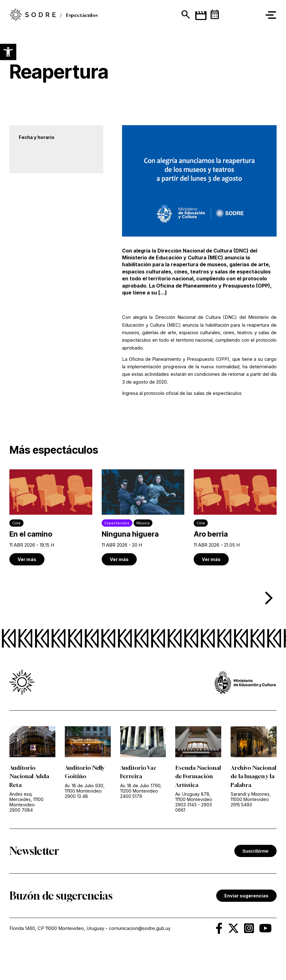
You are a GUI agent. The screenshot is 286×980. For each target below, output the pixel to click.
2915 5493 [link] (241, 813)
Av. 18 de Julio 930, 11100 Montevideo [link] (85, 788)
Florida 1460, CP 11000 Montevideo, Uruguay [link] (57, 937)
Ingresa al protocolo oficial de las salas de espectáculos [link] (182, 393)
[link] (51, 518)
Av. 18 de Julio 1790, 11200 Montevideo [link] (141, 788)
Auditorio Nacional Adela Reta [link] (29, 776)
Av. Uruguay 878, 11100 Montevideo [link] (194, 805)
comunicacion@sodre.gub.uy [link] (140, 937)
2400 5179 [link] (131, 796)
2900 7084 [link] (21, 810)
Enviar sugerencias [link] (246, 904)
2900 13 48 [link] (76, 796)
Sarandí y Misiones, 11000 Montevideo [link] (251, 805)
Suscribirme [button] (255, 859)
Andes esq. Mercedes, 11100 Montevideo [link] (26, 799)
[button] (8, 52)
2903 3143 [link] (186, 813)
